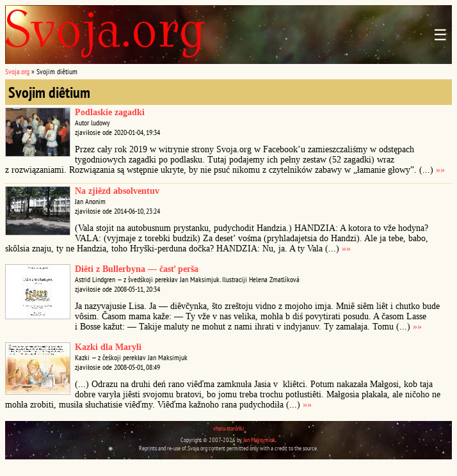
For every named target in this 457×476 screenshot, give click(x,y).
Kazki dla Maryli (108, 347)
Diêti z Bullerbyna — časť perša (137, 269)
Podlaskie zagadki (110, 112)
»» (440, 170)
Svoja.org (17, 71)
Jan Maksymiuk (259, 440)
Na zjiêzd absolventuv (117, 191)
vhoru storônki (228, 428)
